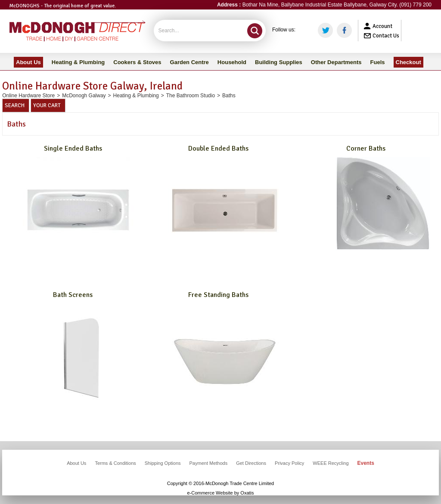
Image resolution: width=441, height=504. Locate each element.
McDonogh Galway (84, 96)
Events (366, 463)
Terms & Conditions (115, 463)
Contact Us (386, 36)
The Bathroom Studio (191, 96)
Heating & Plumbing (136, 96)
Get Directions (251, 463)
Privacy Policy (289, 463)
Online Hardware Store (28, 96)
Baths (229, 96)
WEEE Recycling (331, 463)
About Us (76, 463)
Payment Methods (209, 463)
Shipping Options (163, 463)
